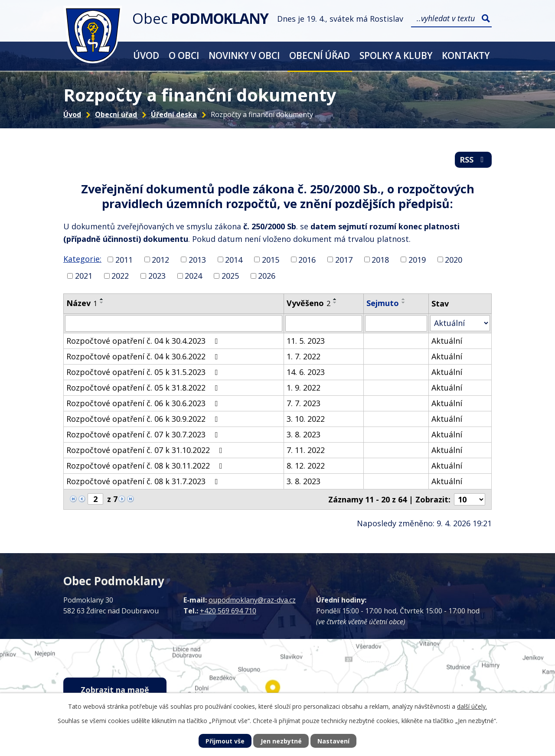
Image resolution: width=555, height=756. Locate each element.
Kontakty (466, 55)
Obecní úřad (320, 55)
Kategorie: (82, 259)
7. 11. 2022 (306, 450)
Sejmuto (383, 303)
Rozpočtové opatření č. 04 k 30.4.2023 (144, 341)
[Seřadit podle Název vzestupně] (102, 299)
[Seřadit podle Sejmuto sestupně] (404, 303)
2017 (344, 259)
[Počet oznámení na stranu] (470, 499)
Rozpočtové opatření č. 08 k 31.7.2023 (144, 481)
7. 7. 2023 (304, 403)
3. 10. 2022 (306, 419)
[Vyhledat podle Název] (174, 323)
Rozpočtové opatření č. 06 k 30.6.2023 (144, 403)
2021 (84, 276)
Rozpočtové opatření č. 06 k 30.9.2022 (144, 419)
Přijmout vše (225, 741)
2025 (230, 276)
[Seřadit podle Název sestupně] (102, 303)
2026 (267, 276)
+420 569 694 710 (228, 611)
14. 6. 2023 (306, 372)
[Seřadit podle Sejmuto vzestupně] (404, 299)
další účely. (472, 706)
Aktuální (447, 341)
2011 (124, 259)
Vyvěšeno (309, 303)
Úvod (146, 55)
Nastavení (333, 741)
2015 (271, 259)
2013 (197, 259)
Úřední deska (174, 114)
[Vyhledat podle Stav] (460, 323)
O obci (184, 55)
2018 (380, 259)
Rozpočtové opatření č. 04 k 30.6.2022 (144, 356)
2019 (417, 259)
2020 (454, 259)
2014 (234, 259)
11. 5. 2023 (306, 341)
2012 (160, 259)
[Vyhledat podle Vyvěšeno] (324, 323)
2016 (307, 259)
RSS (473, 160)
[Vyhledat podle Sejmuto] (396, 323)
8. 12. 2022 (306, 466)
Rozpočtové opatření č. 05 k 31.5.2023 (144, 372)
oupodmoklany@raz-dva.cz (252, 600)
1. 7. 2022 (304, 356)
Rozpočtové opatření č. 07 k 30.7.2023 (144, 434)
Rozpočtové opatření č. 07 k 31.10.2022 (146, 450)
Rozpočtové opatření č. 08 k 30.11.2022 (146, 466)
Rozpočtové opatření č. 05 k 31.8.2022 (144, 388)
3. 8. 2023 (304, 434)
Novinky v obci (244, 55)
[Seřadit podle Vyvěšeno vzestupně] (335, 299)
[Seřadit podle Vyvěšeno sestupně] (335, 303)
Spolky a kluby (396, 55)
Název (82, 303)
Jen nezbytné (281, 741)
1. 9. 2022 (304, 388)
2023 (157, 276)
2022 (120, 276)
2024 (193, 276)
